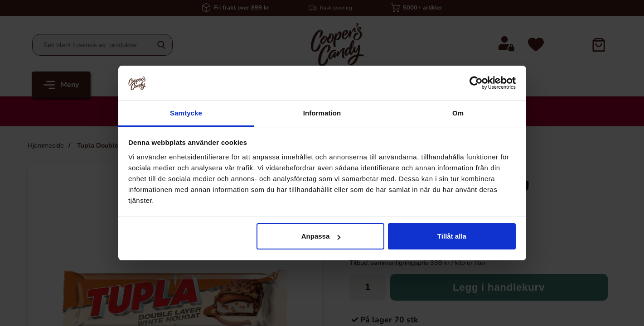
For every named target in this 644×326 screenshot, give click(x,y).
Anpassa (321, 236)
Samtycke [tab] (186, 113)
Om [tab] (458, 113)
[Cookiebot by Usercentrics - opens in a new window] (476, 83)
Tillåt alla (452, 236)
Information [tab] (322, 113)
